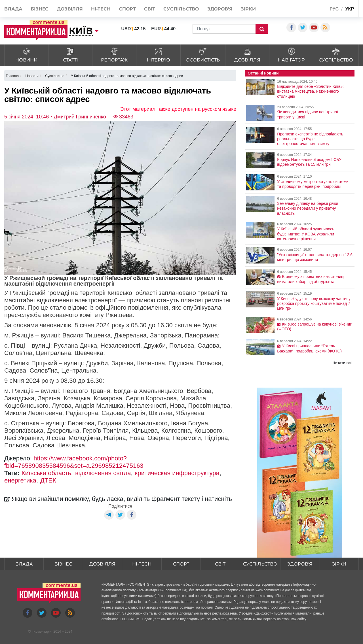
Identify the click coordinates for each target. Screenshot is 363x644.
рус (334, 9)
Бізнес (40, 9)
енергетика (20, 480)
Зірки (248, 9)
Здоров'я (220, 9)
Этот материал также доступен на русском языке (178, 109)
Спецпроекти (307, 8)
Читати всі (342, 363)
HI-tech (101, 9)
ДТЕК (48, 480)
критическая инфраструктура (177, 473)
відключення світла (103, 473)
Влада (13, 9)
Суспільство (181, 9)
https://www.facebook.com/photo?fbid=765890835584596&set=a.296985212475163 (74, 462)
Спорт (127, 9)
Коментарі (42, 632)
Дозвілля (70, 9)
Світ (150, 9)
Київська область (46, 473)
